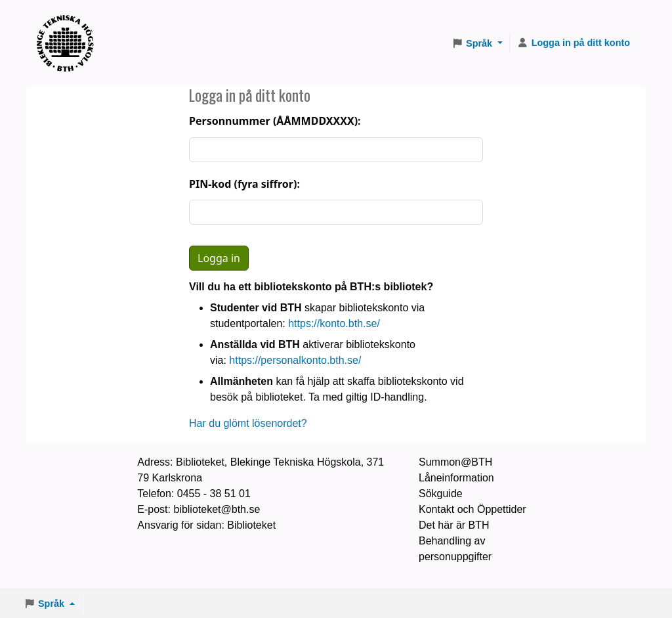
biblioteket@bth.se (217, 509)
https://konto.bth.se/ (334, 323)
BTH (70, 27)
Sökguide (441, 494)
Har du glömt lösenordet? (248, 423)
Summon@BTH (455, 462)
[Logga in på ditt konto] (574, 43)
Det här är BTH (454, 525)
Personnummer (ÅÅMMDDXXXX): (275, 121)
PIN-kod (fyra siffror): (244, 184)
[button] (477, 43)
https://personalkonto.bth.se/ (295, 360)
